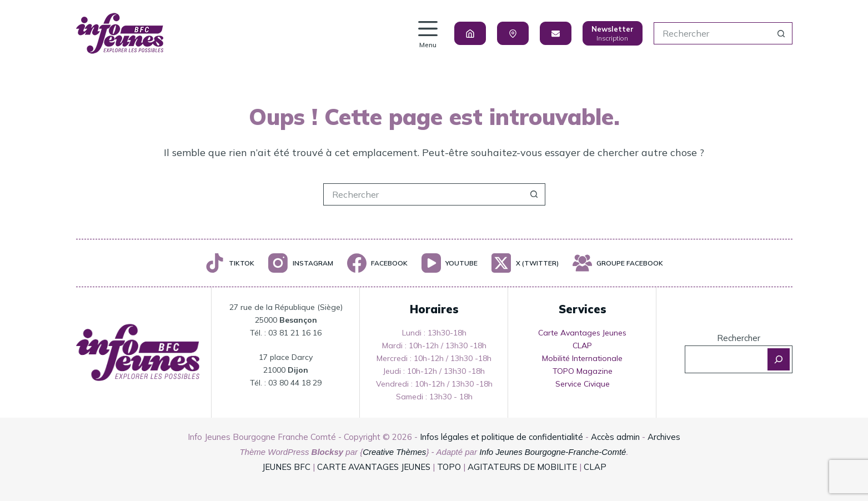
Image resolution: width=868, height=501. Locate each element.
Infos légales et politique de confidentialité (501, 437)
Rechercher (739, 338)
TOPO (449, 467)
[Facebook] (377, 263)
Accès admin (615, 437)
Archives (664, 437)
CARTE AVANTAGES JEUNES (373, 467)
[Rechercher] (779, 359)
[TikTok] (230, 263)
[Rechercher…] (712, 33)
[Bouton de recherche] (781, 33)
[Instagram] (300, 263)
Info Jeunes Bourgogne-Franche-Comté (553, 452)
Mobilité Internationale (582, 358)
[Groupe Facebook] (618, 263)
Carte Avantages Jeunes (582, 333)
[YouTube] (450, 263)
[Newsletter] (613, 33)
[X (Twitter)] (525, 263)
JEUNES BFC (286, 467)
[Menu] (428, 34)
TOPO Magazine (583, 371)
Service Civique (583, 384)
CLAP (582, 345)
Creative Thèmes (394, 452)
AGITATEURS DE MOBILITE (522, 467)
